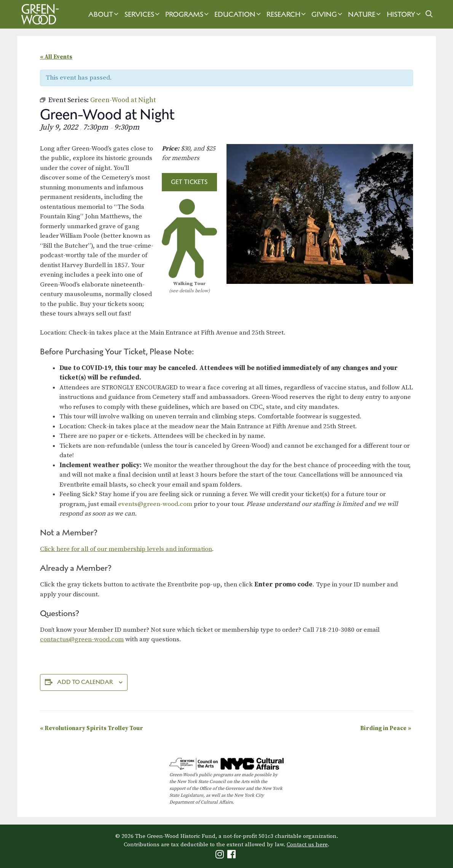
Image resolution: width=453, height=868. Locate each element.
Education (238, 14)
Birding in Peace (386, 728)
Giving (328, 14)
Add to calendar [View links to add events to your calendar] (85, 682)
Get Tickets (189, 182)
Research (287, 14)
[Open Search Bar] (429, 14)
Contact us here (307, 845)
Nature (365, 14)
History (405, 14)
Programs (188, 14)
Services (143, 14)
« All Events (56, 57)
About (104, 14)
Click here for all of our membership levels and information (126, 549)
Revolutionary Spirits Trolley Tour (92, 728)
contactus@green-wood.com (82, 639)
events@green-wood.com (155, 504)
